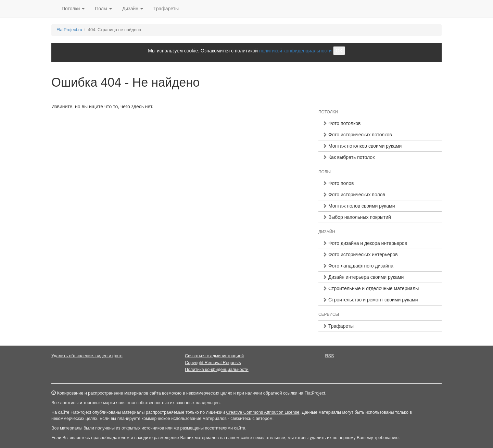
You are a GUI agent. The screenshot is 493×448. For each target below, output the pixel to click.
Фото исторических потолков (357, 135)
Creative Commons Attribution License (263, 412)
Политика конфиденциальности (217, 370)
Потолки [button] (73, 9)
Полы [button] (103, 9)
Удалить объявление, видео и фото (87, 356)
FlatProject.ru (69, 30)
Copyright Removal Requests (213, 363)
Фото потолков (342, 123)
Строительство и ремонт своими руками (370, 300)
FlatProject (315, 393)
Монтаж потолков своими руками (362, 146)
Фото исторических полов (354, 195)
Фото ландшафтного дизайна (358, 266)
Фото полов (338, 183)
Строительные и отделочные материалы (371, 288)
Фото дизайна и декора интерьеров (365, 243)
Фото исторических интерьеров (360, 254)
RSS (330, 356)
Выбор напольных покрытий (357, 217)
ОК (339, 51)
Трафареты (166, 9)
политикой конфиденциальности (295, 51)
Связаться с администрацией (214, 356)
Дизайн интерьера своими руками (363, 277)
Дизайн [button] (133, 9)
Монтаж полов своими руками (359, 206)
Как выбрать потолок (349, 157)
